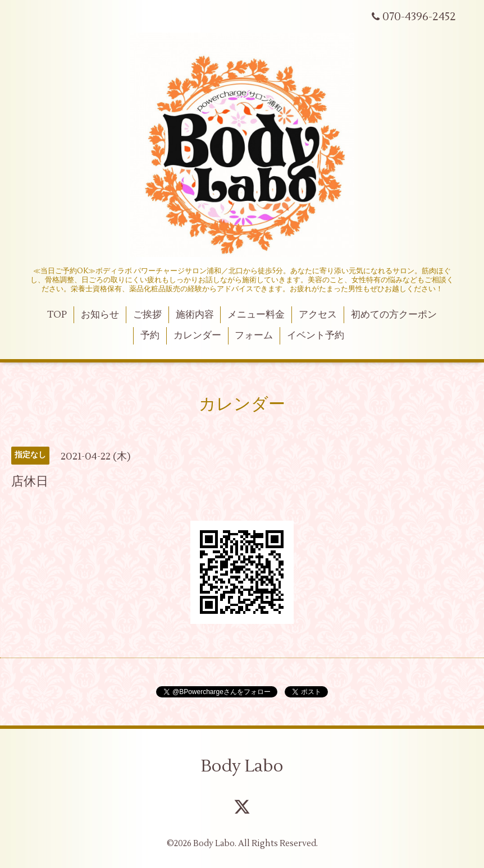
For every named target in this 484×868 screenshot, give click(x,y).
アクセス (318, 315)
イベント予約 (316, 336)
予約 (150, 336)
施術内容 (195, 315)
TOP (57, 315)
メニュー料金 (256, 315)
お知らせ (100, 315)
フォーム (254, 336)
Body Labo (242, 766)
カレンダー (197, 336)
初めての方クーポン (394, 315)
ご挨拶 (147, 315)
